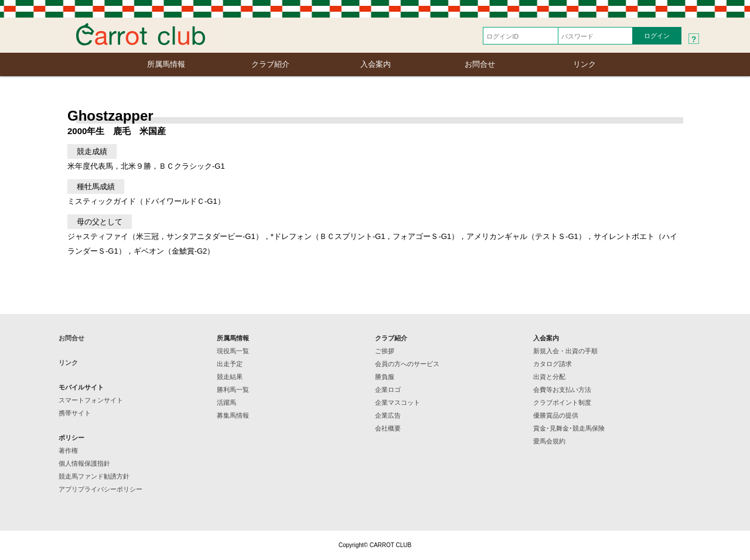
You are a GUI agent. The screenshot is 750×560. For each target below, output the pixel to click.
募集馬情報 (233, 415)
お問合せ (480, 64)
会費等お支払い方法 (562, 390)
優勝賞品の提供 (556, 415)
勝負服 (385, 377)
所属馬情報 (166, 64)
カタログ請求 (553, 364)
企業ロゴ (388, 390)
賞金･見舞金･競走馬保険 (569, 428)
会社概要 (388, 428)
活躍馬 (226, 402)
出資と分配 (549, 377)
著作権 (68, 450)
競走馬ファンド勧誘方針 (94, 476)
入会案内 (376, 64)
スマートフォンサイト (91, 400)
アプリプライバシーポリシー (100, 489)
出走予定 (230, 364)
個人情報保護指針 (84, 463)
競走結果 (230, 377)
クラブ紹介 (270, 64)
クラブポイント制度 (562, 402)
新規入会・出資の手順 (565, 351)
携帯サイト (75, 413)
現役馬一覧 (233, 351)
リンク (584, 64)
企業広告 (388, 415)
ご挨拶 (385, 351)
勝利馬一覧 (233, 390)
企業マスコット (398, 402)
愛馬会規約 (549, 441)
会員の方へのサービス (407, 364)
